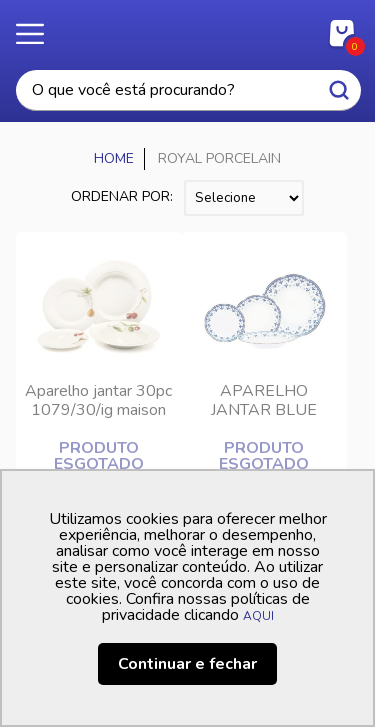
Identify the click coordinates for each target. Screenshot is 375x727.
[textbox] (188, 90)
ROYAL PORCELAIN (219, 158)
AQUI (258, 616)
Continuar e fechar (187, 664)
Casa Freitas (187, 28)
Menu (40, 35)
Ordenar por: (122, 196)
